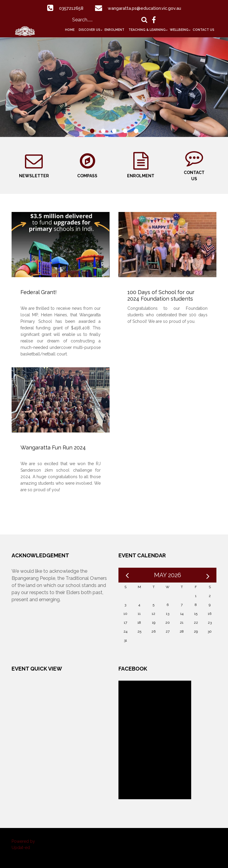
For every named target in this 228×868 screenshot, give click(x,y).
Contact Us (204, 30)
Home (70, 30)
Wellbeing (179, 30)
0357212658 (68, 8)
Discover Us (90, 30)
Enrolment (114, 30)
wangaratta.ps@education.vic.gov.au (146, 8)
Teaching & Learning (147, 30)
